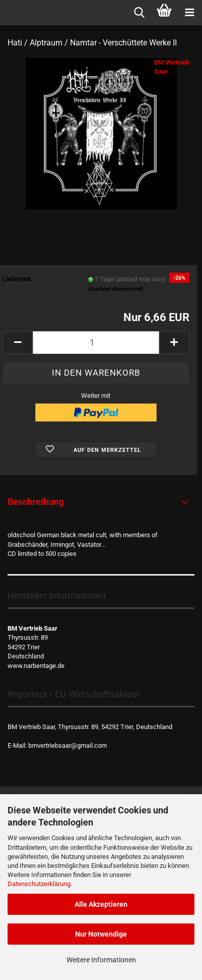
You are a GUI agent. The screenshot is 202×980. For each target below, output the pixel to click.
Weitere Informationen (101, 960)
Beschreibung (36, 502)
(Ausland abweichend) (116, 289)
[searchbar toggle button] (139, 13)
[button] (18, 343)
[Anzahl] (96, 343)
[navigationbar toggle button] (189, 13)
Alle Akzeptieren (101, 904)
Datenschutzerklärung (39, 884)
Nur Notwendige (101, 934)
